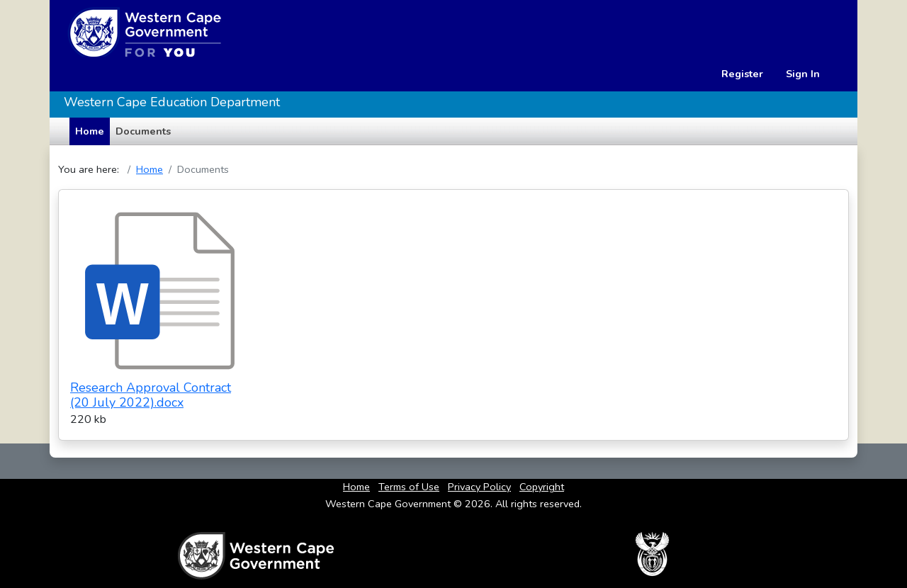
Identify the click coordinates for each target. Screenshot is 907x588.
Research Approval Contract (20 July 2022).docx (151, 395)
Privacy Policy (479, 487)
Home (150, 169)
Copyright (542, 487)
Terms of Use (409, 487)
